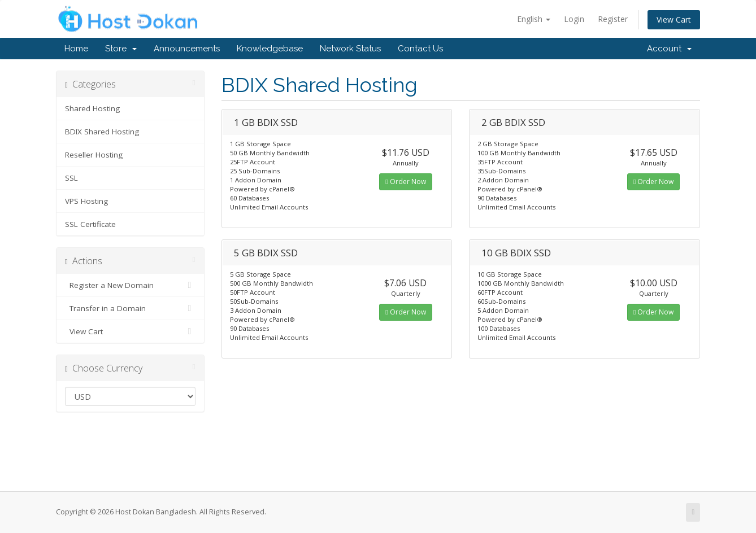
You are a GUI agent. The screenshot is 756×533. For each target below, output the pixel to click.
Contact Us (420, 49)
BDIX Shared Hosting (102, 132)
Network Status (350, 49)
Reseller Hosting (94, 155)
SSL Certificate (90, 224)
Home (76, 49)
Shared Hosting (92, 108)
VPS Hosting (86, 201)
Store (121, 49)
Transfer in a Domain (130, 308)
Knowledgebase (270, 49)
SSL (71, 178)
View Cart (674, 19)
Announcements (187, 49)
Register (613, 19)
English (534, 19)
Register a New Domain (130, 285)
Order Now (405, 182)
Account (669, 49)
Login (574, 19)
